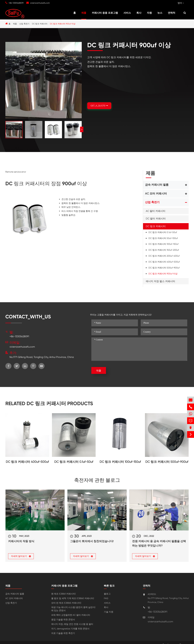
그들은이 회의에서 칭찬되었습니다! (92, 541)
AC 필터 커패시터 (156, 211)
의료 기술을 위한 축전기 (63, 633)
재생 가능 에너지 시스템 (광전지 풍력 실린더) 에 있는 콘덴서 (73, 609)
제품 (84, 13)
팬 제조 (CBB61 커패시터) (63, 594)
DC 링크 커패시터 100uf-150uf (163, 244)
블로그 (107, 594)
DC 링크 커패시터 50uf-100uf (163, 238)
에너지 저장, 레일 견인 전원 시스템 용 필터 (72, 624)
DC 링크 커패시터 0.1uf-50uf (163, 232)
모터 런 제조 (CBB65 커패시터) (66, 603)
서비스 (127, 13)
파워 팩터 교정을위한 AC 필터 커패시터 (71, 615)
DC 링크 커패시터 (40, 24)
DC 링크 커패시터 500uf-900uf (164, 268)
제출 (99, 371)
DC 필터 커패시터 (156, 219)
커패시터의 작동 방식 (21, 541)
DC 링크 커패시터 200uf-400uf (164, 256)
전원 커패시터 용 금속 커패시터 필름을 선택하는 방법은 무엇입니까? (159, 543)
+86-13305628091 (16, 3)
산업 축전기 (24, 24)
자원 (149, 13)
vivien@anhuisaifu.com (40, 3)
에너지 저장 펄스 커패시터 (160, 281)
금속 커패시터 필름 (157, 185)
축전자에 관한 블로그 (97, 480)
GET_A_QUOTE (99, 106)
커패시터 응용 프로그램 (105, 13)
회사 (139, 13)
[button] (82, 129)
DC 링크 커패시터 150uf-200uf (164, 250)
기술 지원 (109, 612)
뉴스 (160, 13)
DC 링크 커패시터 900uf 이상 (63, 24)
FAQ (106, 598)
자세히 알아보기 (21, 556)
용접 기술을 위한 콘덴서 (63, 620)
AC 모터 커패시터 (156, 194)
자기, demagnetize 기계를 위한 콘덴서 (70, 629)
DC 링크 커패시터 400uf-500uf (164, 262)
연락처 (172, 13)
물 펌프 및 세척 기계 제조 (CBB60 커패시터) (73, 598)
